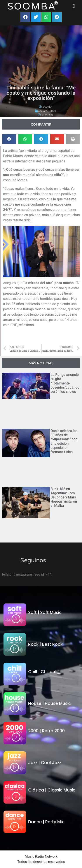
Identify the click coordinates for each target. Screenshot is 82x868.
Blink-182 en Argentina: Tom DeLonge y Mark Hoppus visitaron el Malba (64, 497)
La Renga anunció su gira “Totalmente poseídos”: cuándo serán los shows (65, 383)
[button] (74, 6)
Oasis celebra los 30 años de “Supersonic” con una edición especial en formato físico (64, 441)
